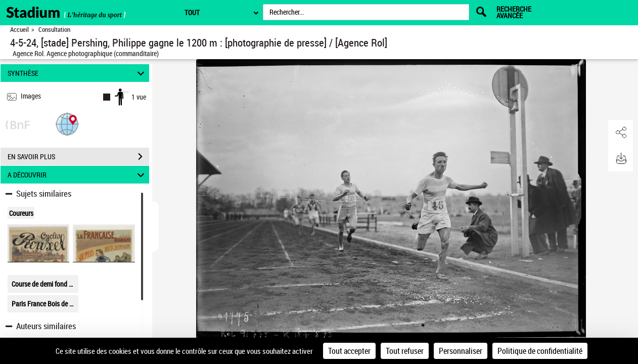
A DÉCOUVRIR (77, 175)
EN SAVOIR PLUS (78, 157)
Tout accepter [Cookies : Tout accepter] (349, 351)
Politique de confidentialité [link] (540, 351)
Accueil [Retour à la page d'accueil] (19, 30)
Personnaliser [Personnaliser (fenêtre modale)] (461, 351)
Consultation (54, 30)
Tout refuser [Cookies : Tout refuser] (405, 351)
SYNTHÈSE (77, 73)
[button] (67, 124)
